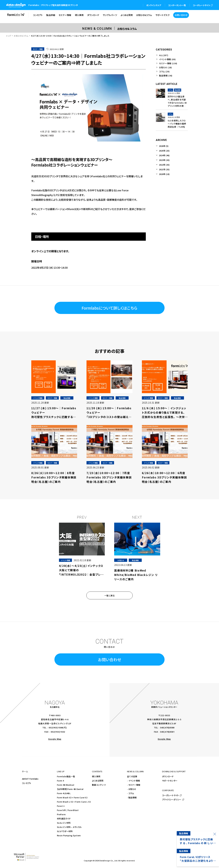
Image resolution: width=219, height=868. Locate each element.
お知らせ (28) (166, 67)
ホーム (25, 771)
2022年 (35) (164, 165)
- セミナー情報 (134, 785)
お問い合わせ (110, 659)
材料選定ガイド (64, 819)
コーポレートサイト (170, 795)
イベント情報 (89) (167, 59)
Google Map (55, 739)
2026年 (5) (164, 146)
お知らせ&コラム (21, 36)
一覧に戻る (110, 596)
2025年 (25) (164, 151)
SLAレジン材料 (64, 823)
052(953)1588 (56, 728)
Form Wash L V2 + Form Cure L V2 (74, 802)
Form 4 (60, 781)
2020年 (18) (164, 174)
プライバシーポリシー (172, 800)
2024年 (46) (164, 155)
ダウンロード (168, 776)
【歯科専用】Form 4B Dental (70, 789)
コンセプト (27, 783)
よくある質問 (98, 781)
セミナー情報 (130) (168, 63)
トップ (9, 36)
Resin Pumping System (69, 835)
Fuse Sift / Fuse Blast (68, 810)
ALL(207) (164, 55)
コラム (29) (164, 71)
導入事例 (96, 776)
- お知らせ (132, 789)
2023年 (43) (164, 160)
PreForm (61, 814)
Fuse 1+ (61, 806)
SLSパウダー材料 (65, 831)
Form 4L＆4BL (64, 793)
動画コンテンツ (99, 785)
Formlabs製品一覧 (66, 776)
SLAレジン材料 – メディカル (69, 827)
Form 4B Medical (66, 785)
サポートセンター (170, 781)
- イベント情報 (133, 781)
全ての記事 (132, 776)
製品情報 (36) (166, 76)
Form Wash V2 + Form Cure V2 (72, 797)
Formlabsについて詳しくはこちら (109, 308)
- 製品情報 (132, 797)
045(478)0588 (167, 728)
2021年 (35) (164, 169)
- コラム (130, 793)
